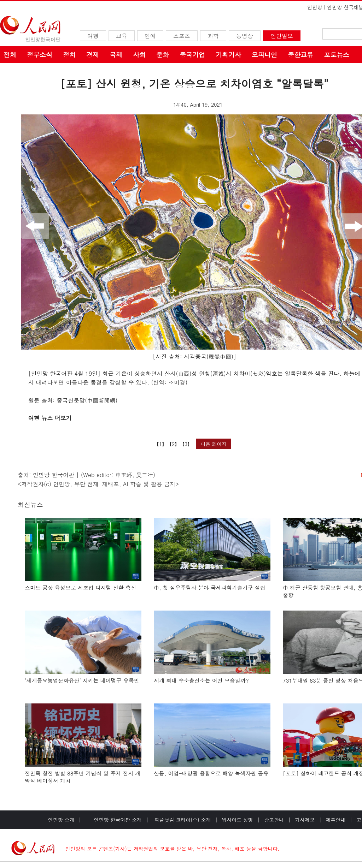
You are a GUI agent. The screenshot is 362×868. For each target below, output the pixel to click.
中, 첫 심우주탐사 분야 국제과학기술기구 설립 (210, 587)
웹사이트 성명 (237, 820)
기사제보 (305, 820)
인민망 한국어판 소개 (118, 820)
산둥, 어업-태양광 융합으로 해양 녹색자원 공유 (211, 773)
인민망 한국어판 (54, 475)
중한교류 (300, 55)
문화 (163, 55)
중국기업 (192, 55)
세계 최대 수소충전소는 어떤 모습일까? (201, 680)
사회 (139, 55)
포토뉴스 (337, 55)
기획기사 (228, 55)
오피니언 (264, 55)
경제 (93, 55)
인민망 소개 (61, 820)
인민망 (315, 7)
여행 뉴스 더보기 (50, 418)
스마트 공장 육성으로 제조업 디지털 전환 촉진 (80, 587)
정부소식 (40, 55)
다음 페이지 (214, 444)
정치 (69, 55)
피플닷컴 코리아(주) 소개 (182, 820)
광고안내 (274, 820)
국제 (116, 55)
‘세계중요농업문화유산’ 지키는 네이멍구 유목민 (82, 680)
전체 (10, 55)
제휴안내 (335, 820)
